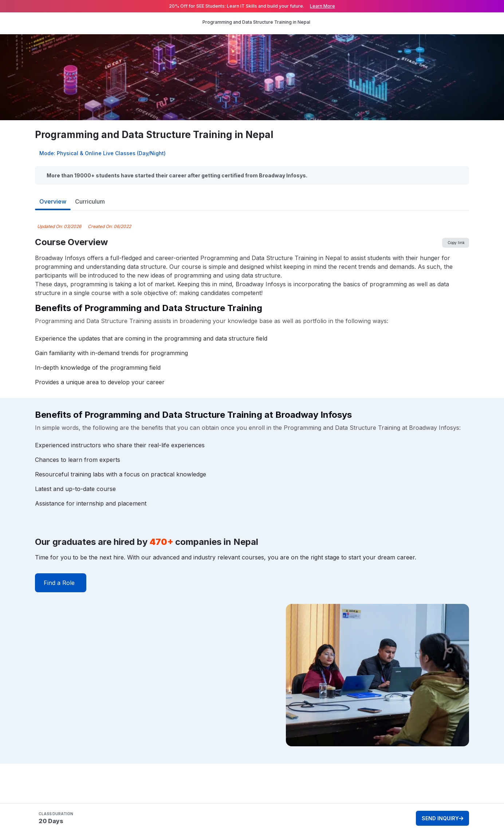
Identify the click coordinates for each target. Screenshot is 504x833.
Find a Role (59, 583)
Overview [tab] (53, 201)
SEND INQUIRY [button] (442, 818)
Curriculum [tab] (90, 201)
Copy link (456, 243)
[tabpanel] (252, 493)
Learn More (322, 6)
